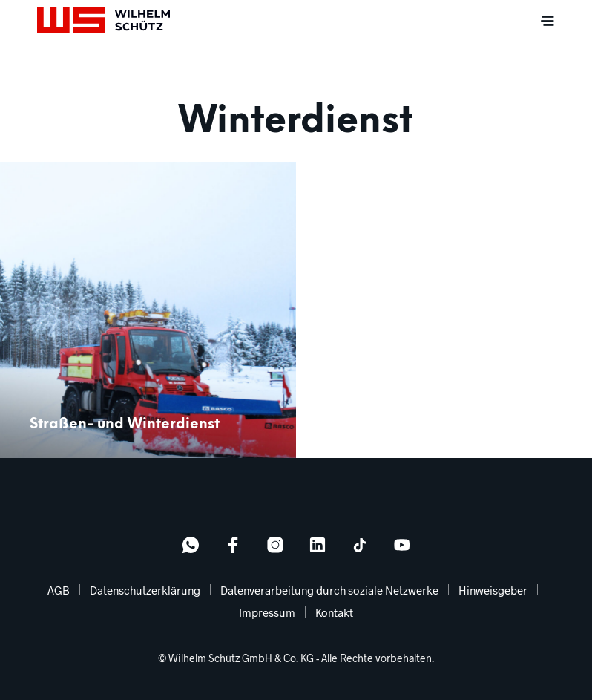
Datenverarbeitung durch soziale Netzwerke (329, 590)
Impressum (267, 612)
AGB (59, 590)
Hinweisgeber (493, 590)
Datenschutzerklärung (145, 590)
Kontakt (334, 612)
